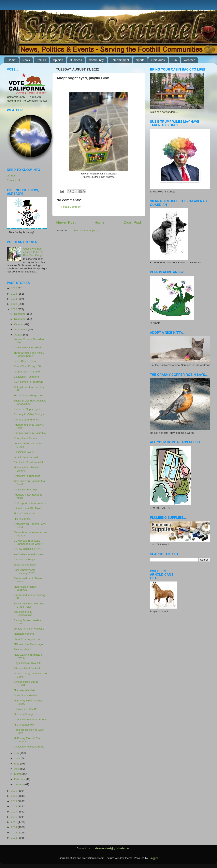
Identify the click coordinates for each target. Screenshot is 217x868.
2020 (14, 796)
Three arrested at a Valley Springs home (29, 354)
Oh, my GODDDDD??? (27, 549)
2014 (14, 827)
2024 (14, 299)
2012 (14, 838)
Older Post (132, 222)
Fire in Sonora (22, 519)
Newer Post (66, 222)
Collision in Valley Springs (29, 747)
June (17, 758)
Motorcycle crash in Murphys (25, 588)
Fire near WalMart (24, 690)
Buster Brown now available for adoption (30, 402)
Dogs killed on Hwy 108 (28, 663)
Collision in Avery (24, 452)
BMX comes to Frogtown (28, 382)
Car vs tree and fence (26, 420)
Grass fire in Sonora (25, 438)
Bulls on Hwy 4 (22, 649)
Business (76, 60)
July (17, 753)
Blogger (153, 858)
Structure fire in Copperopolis (23, 613)
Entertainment (120, 60)
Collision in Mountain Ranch (30, 720)
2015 (14, 822)
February (20, 779)
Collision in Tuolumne (26, 377)
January (19, 784)
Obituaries (158, 60)
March (18, 774)
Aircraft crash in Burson (27, 372)
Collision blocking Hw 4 (27, 347)
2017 (14, 812)
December (21, 314)
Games (11, 176)
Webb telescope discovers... (30, 554)
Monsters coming (24, 634)
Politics (41, 60)
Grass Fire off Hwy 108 (27, 366)
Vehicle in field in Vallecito (29, 629)
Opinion (58, 60)
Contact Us (83, 848)
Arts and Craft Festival (27, 668)
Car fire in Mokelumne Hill (29, 462)
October (19, 324)
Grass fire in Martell (25, 695)
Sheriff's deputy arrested (28, 639)
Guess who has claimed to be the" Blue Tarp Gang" (34, 252)
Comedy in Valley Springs (29, 414)
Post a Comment (71, 207)
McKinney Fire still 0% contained (27, 740)
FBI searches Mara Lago (28, 644)
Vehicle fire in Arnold (26, 457)
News (26, 60)
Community (96, 60)
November (21, 319)
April (17, 769)
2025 (14, 294)
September (21, 329)
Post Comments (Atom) (86, 230)
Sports (140, 60)
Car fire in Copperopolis (28, 409)
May (17, 764)
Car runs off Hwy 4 (25, 559)
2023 (14, 304)
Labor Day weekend (25, 361)
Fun (174, 60)
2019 (14, 801)
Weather (189, 60)
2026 (14, 288)
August (19, 335)
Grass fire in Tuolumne (27, 476)
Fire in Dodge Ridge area (29, 395)
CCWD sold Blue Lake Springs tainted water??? (30, 542)
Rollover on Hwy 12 (25, 709)
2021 (14, 791)
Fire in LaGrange (24, 714)
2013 (14, 833)
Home (12, 60)
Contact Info (14, 180)
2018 (14, 806)
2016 (14, 817)
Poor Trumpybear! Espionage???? (24, 572)
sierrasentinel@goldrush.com (112, 848)
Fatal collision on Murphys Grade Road (29, 605)
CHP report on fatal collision (30, 503)
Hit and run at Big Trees (28, 508)
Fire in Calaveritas (24, 513)
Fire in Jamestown (24, 725)
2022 (14, 309)
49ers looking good (25, 565)
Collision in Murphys (26, 490)
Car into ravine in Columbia (30, 433)
